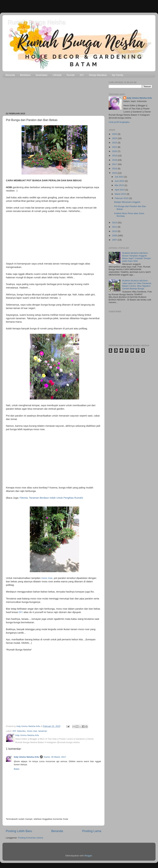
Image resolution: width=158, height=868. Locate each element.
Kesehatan (42, 75)
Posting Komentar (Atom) (31, 838)
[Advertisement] (53, 94)
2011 (115, 227)
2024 (115, 138)
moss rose (47, 578)
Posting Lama (92, 831)
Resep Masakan (98, 75)
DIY (82, 75)
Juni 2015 (120, 181)
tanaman (43, 731)
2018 (115, 160)
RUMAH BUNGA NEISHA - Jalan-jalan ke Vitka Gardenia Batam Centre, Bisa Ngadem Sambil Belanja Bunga (137, 285)
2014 (115, 223)
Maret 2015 (121, 194)
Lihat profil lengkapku (119, 122)
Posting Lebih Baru (19, 831)
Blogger (88, 856)
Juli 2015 (119, 177)
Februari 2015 (122, 198)
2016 (115, 169)
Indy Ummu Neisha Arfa (26, 757)
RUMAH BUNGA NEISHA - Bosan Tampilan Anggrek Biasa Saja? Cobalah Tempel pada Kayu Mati (136, 257)
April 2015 (120, 190)
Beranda (10, 75)
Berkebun (25, 75)
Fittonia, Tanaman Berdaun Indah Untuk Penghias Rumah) (51, 498)
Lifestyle (57, 75)
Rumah (71, 75)
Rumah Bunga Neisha (36, 22)
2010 (115, 231)
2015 (115, 173)
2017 (115, 164)
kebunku (21, 731)
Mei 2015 (120, 185)
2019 (115, 156)
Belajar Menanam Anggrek (127, 202)
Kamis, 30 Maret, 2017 (55, 757)
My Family (118, 75)
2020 (115, 151)
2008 (115, 236)
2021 (115, 147)
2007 (115, 240)
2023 (115, 143)
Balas (17, 769)
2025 (115, 134)
